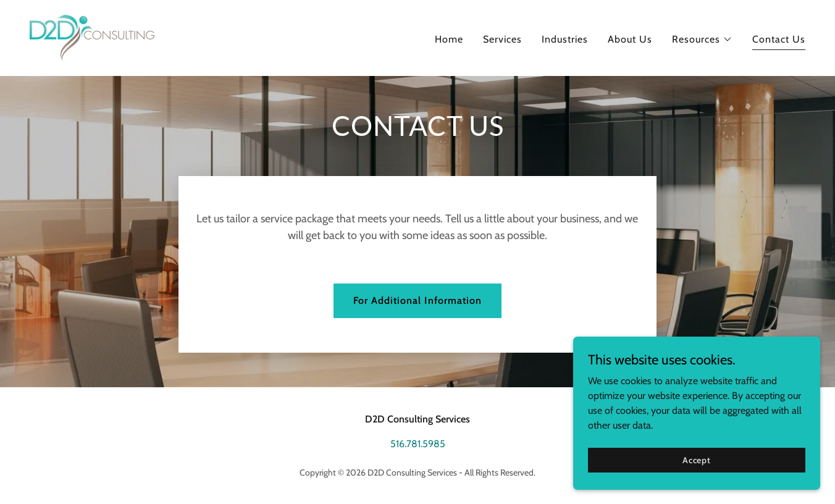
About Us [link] (630, 39)
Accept (697, 460)
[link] (92, 37)
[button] (702, 40)
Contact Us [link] (779, 39)
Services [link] (502, 39)
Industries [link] (565, 39)
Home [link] (449, 39)
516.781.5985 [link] (418, 444)
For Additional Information (417, 300)
